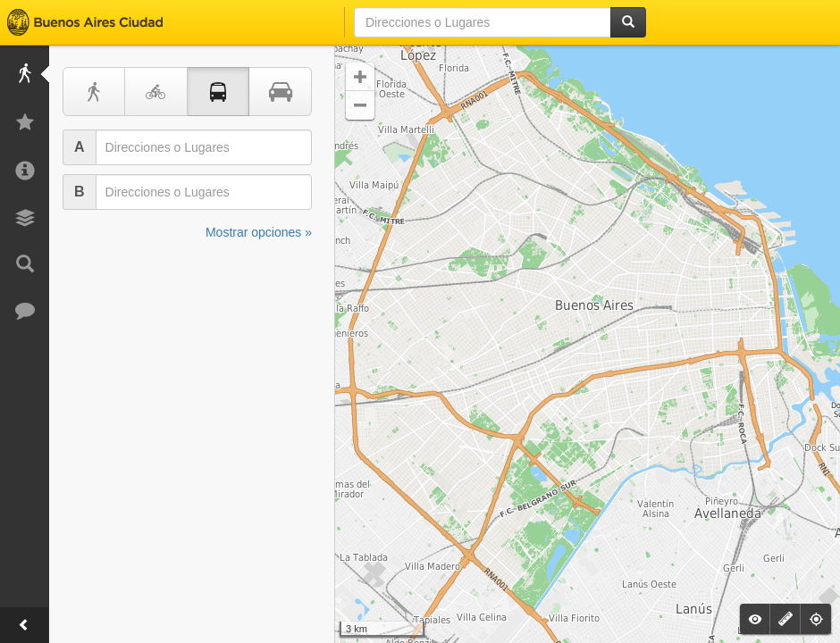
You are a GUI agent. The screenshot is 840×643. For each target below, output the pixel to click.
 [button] (360, 77)
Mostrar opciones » (259, 232)
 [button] (360, 105)
